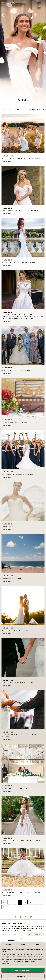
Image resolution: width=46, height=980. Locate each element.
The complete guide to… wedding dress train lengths (22, 892)
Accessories (30, 109)
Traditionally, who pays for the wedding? (17, 370)
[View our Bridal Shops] (39, 3)
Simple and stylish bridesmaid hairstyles (17, 474)
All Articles (19, 109)
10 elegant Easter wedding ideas (14, 788)
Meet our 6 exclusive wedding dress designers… (20, 262)
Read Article (6, 161)
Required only (23, 976)
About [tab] (38, 945)
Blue (39, 109)
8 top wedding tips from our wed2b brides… (18, 682)
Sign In (43, 3)
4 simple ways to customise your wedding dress (20, 210)
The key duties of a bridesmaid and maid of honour (21, 158)
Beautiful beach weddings (12, 578)
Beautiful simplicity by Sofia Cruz (14, 526)
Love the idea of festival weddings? (15, 630)
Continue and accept (23, 970)
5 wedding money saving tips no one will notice (20, 422)
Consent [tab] (8, 945)
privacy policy (11, 940)
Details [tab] (23, 945)
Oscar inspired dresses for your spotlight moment (21, 840)
